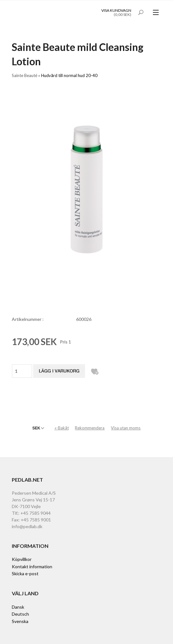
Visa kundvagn (116, 10)
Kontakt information (32, 566)
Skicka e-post (25, 573)
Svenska (20, 621)
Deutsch (20, 614)
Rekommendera (90, 428)
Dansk (18, 607)
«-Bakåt (62, 428)
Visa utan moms (126, 428)
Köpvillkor (22, 559)
